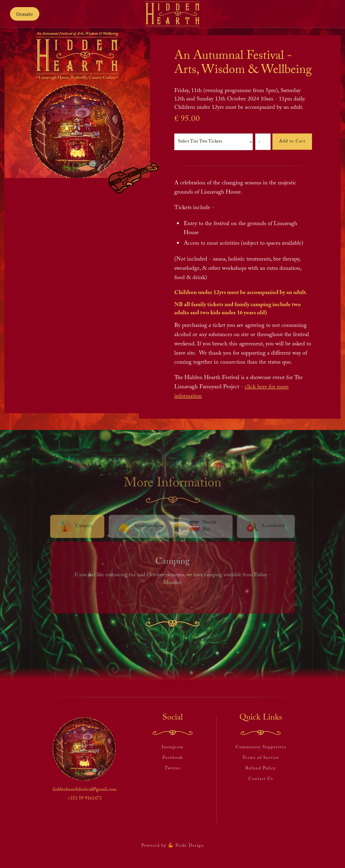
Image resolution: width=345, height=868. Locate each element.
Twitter (173, 769)
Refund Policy (261, 769)
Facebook (173, 758)
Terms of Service (261, 758)
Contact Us (261, 779)
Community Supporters (261, 748)
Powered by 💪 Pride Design (173, 846)
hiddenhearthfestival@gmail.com (85, 790)
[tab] (77, 527)
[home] (172, 14)
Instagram (172, 748)
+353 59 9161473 (85, 799)
